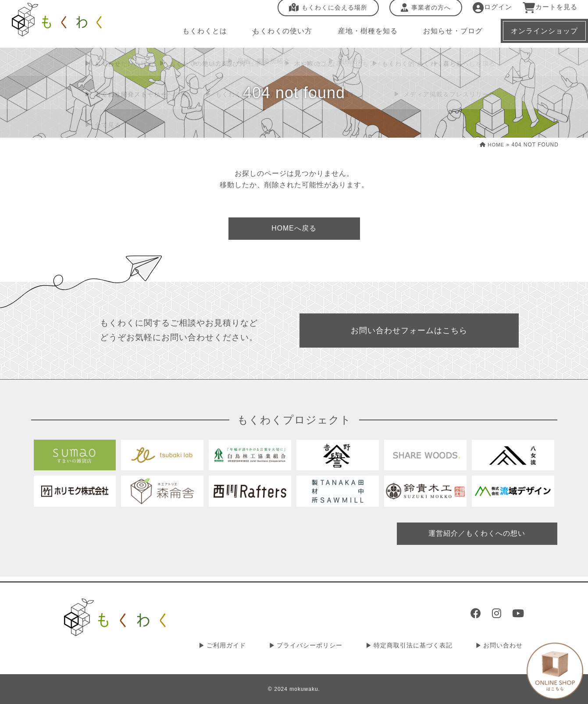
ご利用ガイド (237, 646)
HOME (491, 145)
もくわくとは (202, 35)
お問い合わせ (505, 646)
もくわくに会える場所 (323, 12)
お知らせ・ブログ (447, 35)
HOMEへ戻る (294, 229)
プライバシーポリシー (317, 646)
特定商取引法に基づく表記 (417, 646)
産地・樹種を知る (363, 35)
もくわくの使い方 (278, 35)
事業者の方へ (420, 12)
